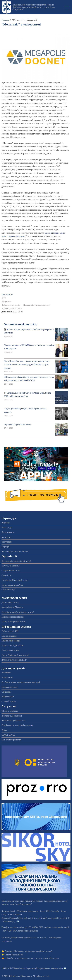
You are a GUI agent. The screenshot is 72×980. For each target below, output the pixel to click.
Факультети (7, 542)
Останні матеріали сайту (20, 324)
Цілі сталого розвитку (11, 740)
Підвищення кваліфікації (13, 617)
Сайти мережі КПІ (10, 631)
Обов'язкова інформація (27, 911)
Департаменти (8, 532)
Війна (4, 730)
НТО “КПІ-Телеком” (11, 566)
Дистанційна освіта (10, 603)
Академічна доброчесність (14, 721)
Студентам (6, 692)
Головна (5, 20)
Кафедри (5, 547)
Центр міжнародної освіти (13, 622)
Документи (7, 302)
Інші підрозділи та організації (15, 551)
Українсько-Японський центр (15, 580)
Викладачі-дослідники (12, 716)
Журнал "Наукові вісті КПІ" (14, 660)
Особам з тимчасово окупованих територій (21, 682)
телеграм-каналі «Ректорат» (46, 958)
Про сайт (55, 911)
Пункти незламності (14, 955)
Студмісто (6, 575)
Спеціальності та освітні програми (17, 725)
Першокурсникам (9, 687)
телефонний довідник (28, 931)
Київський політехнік (11, 305)
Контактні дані (8, 911)
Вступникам (7, 678)
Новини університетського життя (37, 305)
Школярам (6, 673)
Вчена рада (7, 528)
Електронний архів (10, 650)
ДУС (4, 298)
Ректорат (5, 523)
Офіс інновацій (8, 590)
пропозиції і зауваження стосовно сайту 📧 (47, 968)
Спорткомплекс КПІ (11, 571)
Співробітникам (9, 701)
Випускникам (8, 697)
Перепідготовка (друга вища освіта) (18, 612)
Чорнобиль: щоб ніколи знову (17, 425)
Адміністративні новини (12, 308)
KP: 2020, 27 (7, 295)
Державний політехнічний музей (16, 561)
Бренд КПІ (44, 911)
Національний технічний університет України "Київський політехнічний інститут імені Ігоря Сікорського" (34, 7)
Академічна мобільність (12, 607)
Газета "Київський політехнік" (15, 655)
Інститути (6, 537)
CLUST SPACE (8, 735)
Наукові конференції (11, 641)
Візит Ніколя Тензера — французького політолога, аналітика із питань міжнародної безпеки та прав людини (27, 365)
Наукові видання (9, 636)
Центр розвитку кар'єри (12, 585)
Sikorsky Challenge (10, 711)
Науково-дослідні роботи (13, 646)
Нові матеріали (15, 915)
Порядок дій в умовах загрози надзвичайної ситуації (28, 951)
